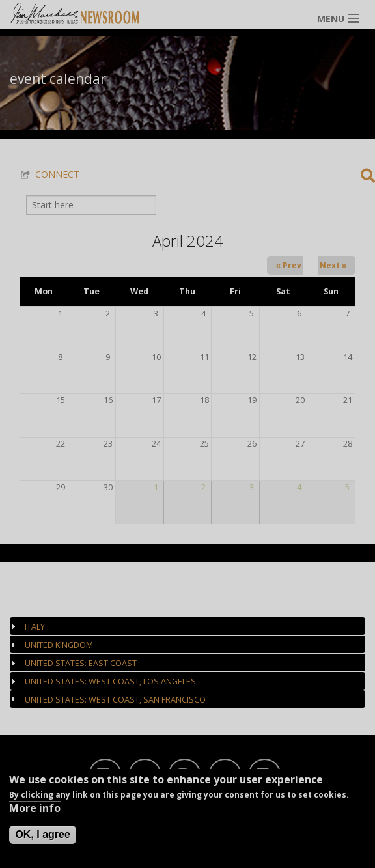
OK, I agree (42, 834)
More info (35, 808)
